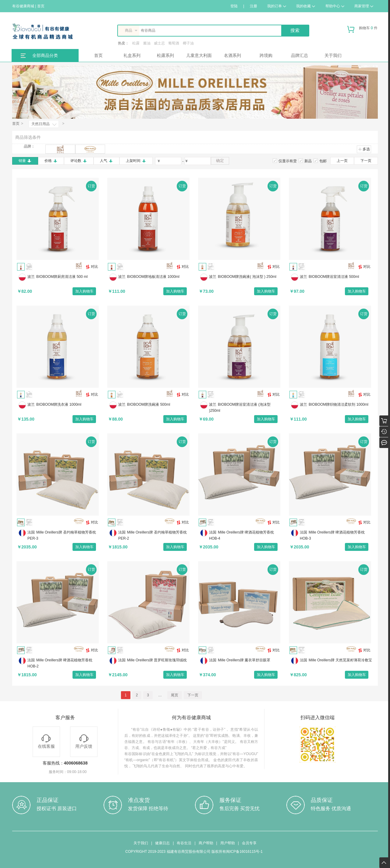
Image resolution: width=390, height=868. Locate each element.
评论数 (79, 161)
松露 (136, 43)
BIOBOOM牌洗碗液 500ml (149, 404)
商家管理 (364, 6)
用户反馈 (84, 742)
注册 (253, 6)
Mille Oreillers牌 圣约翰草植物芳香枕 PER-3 (62, 535)
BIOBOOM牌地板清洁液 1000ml (153, 277)
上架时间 (136, 161)
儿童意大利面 (199, 55)
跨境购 (266, 55)
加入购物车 (84, 291)
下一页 (366, 161)
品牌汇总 (300, 55)
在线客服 (46, 742)
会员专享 (249, 843)
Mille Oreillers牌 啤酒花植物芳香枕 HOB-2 (60, 663)
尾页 (175, 695)
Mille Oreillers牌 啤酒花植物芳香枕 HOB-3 (332, 535)
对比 (92, 267)
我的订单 (277, 6)
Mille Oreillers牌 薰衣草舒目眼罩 (244, 660)
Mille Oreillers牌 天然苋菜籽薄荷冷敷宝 (340, 660)
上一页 (342, 161)
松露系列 (165, 55)
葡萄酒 (174, 43)
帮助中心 (335, 6)
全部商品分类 (45, 55)
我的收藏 (306, 6)
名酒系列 (232, 55)
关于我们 (333, 55)
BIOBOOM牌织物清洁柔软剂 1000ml (339, 404)
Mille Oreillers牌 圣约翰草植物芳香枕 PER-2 (152, 535)
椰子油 (188, 43)
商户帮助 (206, 843)
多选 (364, 149)
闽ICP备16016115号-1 (244, 852)
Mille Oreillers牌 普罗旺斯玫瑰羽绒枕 (157, 660)
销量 (25, 161)
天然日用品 (41, 124)
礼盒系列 (132, 55)
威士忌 (159, 43)
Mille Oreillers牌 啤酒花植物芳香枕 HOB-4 (241, 535)
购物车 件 (362, 30)
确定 (220, 161)
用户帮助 (228, 843)
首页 (98, 55)
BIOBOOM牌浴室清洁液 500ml (334, 277)
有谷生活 (184, 843)
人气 (106, 161)
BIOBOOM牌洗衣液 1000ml (59, 404)
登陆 (234, 6)
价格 (51, 161)
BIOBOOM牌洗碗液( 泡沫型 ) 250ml (247, 277)
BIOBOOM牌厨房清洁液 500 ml (62, 277)
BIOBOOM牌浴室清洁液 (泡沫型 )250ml (240, 408)
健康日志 (162, 843)
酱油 (147, 43)
